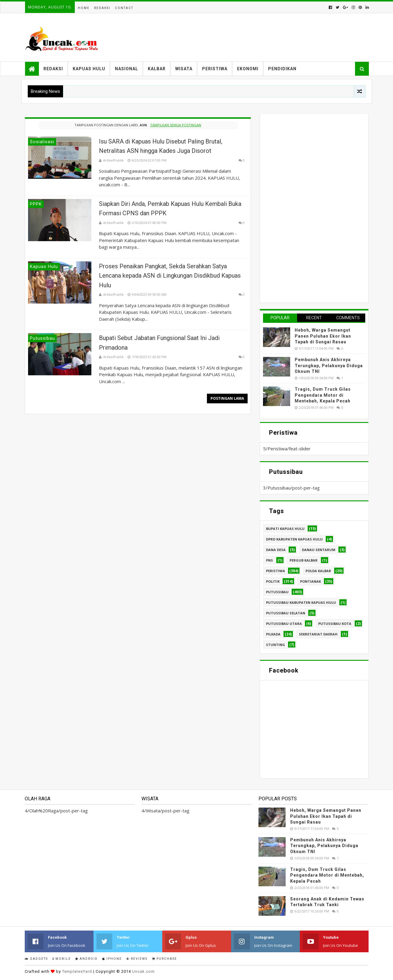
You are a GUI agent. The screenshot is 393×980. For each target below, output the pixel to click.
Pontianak (311, 581)
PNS (269, 560)
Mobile (62, 959)
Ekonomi (248, 69)
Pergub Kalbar (304, 560)
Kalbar (157, 69)
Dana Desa (276, 550)
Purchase (165, 959)
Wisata (184, 69)
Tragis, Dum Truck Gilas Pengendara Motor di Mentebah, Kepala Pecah (323, 395)
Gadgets (36, 959)
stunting (276, 645)
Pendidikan (282, 69)
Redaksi (102, 8)
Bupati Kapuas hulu (285, 529)
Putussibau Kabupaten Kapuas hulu (301, 602)
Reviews (137, 959)
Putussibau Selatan (286, 613)
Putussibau (277, 592)
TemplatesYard (77, 971)
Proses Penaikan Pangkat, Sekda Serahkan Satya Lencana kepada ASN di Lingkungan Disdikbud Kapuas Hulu (170, 276)
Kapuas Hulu (89, 69)
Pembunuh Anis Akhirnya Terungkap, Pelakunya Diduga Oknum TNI (329, 366)
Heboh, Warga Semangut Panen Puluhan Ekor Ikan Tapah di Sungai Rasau (323, 336)
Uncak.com (143, 971)
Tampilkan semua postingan (176, 125)
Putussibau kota (335, 624)
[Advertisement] (308, 208)
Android (87, 959)
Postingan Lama (227, 398)
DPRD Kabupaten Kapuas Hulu (294, 539)
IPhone (112, 959)
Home (84, 8)
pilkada (273, 634)
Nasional (127, 69)
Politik (273, 581)
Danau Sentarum (319, 550)
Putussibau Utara (284, 624)
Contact (124, 8)
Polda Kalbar (318, 571)
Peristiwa (215, 69)
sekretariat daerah (318, 634)
